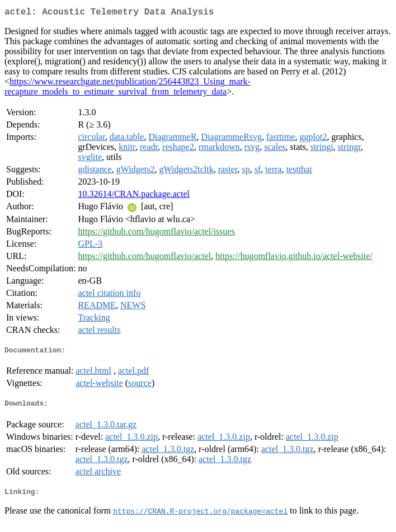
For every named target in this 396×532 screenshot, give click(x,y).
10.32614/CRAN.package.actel (134, 196)
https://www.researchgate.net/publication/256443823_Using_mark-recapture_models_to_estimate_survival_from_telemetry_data (128, 89)
